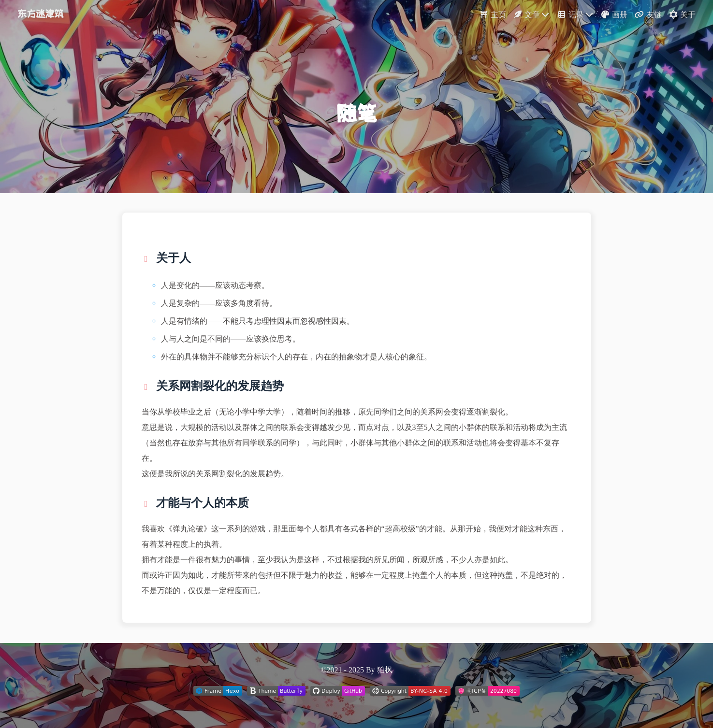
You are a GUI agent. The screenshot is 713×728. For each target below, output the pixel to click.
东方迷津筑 (40, 13)
